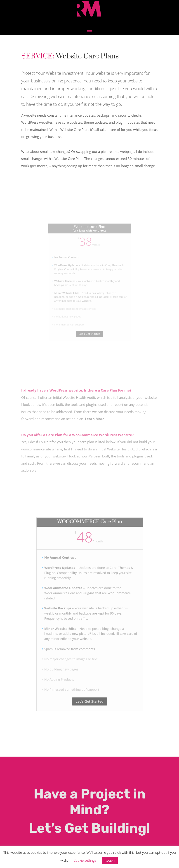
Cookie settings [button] (85, 860)
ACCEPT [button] (110, 861)
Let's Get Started (89, 675)
